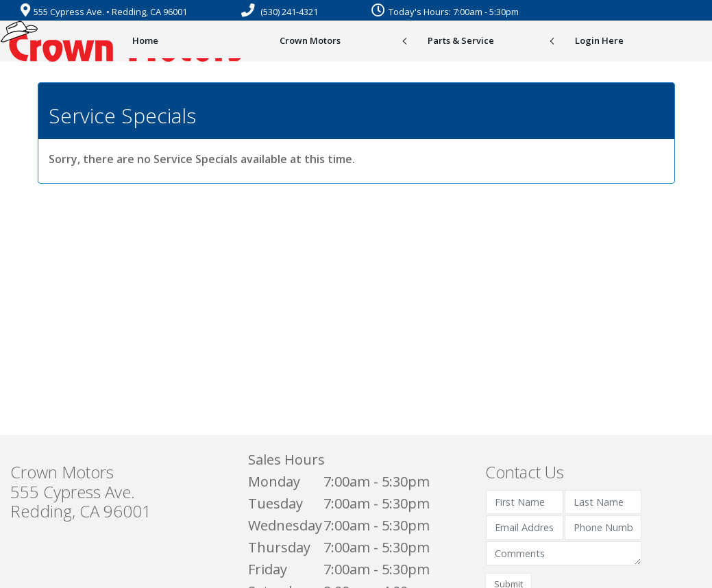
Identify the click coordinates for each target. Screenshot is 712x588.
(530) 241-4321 (280, 12)
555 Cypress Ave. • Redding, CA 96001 (104, 12)
